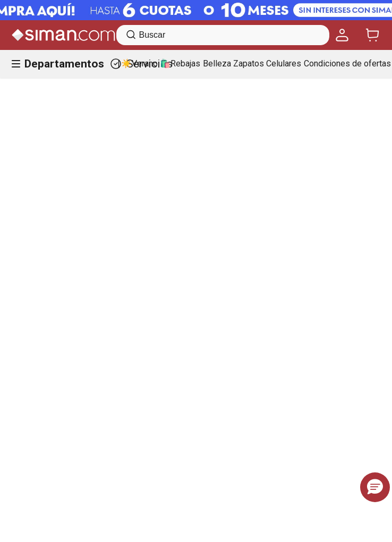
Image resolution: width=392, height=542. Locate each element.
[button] (375, 487)
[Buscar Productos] (131, 35)
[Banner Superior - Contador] (196, 10)
